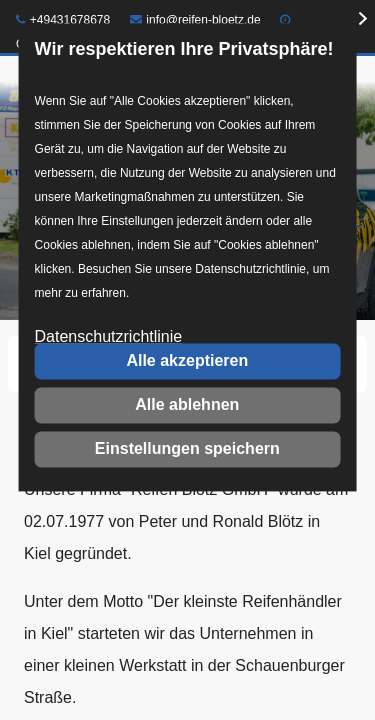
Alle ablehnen (187, 404)
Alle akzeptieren (187, 360)
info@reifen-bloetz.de (195, 20)
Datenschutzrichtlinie (109, 337)
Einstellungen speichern (187, 448)
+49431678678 (63, 20)
